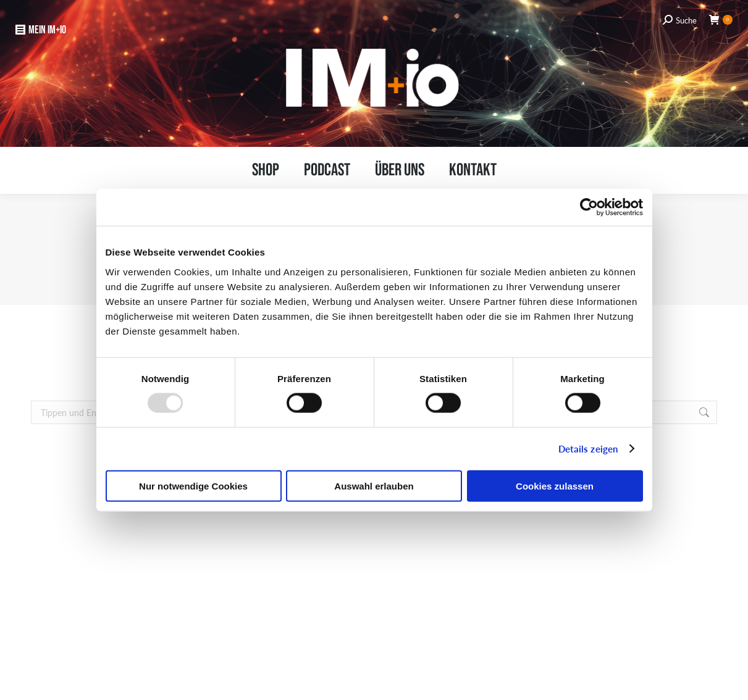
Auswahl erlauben (374, 485)
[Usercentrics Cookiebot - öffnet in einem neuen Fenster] (589, 207)
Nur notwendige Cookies (193, 485)
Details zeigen (588, 448)
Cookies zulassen (555, 485)
